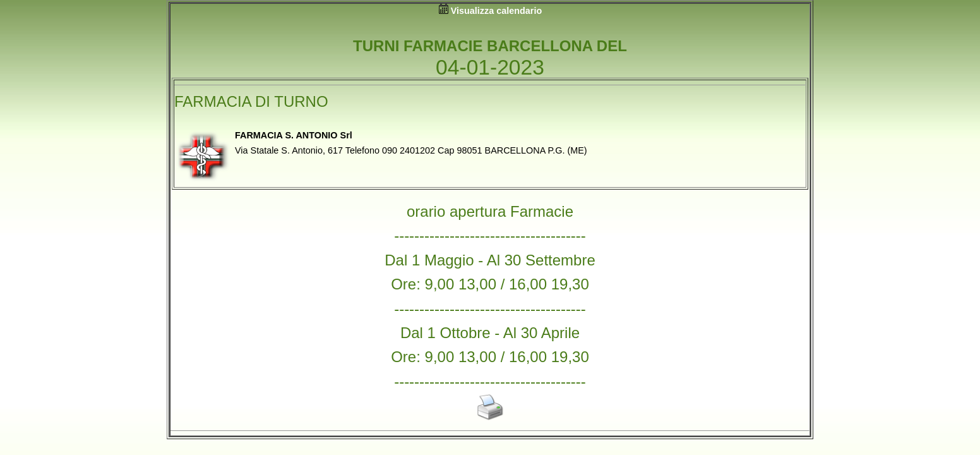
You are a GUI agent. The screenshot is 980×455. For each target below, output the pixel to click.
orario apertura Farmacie (490, 211)
